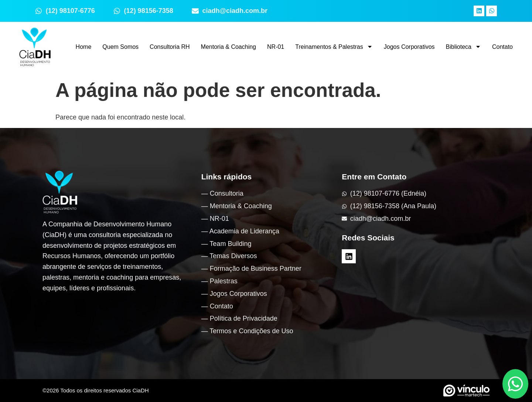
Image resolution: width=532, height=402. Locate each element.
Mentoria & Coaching (229, 47)
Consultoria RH (170, 47)
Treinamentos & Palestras (334, 47)
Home (84, 47)
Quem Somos (120, 47)
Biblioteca (463, 47)
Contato (502, 47)
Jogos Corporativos (409, 47)
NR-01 (276, 47)
